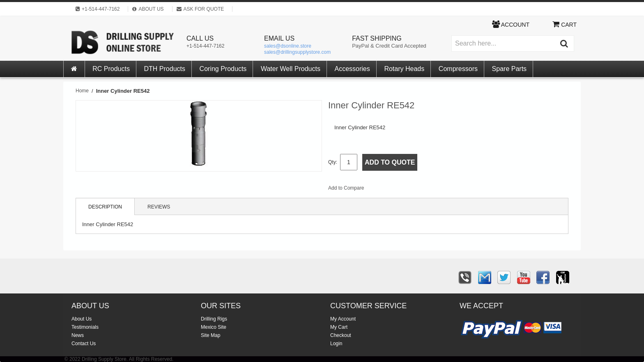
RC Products (111, 69)
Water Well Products (291, 69)
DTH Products (165, 69)
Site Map (210, 335)
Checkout (341, 335)
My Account (343, 319)
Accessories (352, 69)
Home (82, 91)
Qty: (333, 162)
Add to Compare (346, 188)
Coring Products (223, 69)
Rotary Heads (404, 69)
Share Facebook (398, 190)
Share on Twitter (414, 190)
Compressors (458, 69)
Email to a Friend (381, 190)
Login (336, 344)
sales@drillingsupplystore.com (297, 52)
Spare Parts (509, 69)
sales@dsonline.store (288, 46)
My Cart (339, 327)
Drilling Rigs (214, 319)
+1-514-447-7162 (205, 46)
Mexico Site (214, 327)
